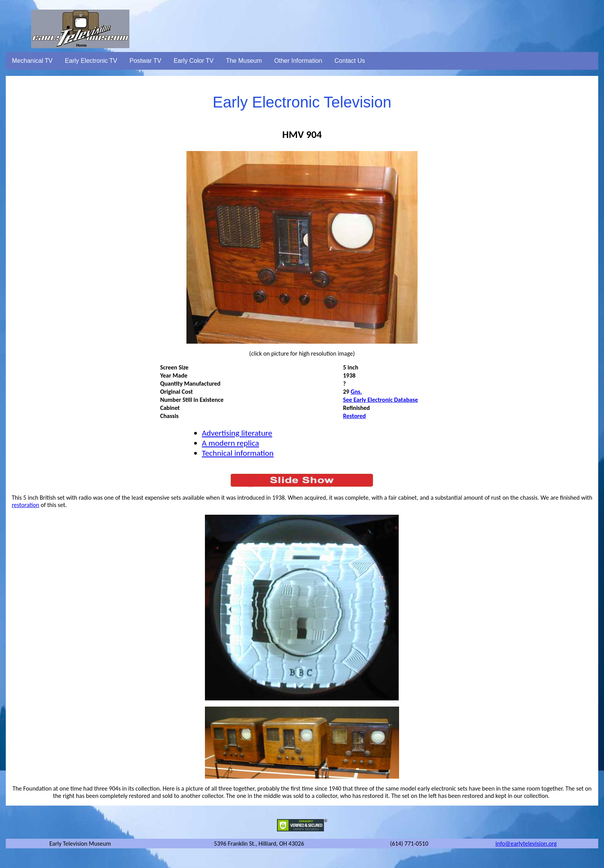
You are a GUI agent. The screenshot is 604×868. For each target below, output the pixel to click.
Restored (354, 416)
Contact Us (350, 61)
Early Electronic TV (91, 61)
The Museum (244, 61)
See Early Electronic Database (380, 400)
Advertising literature (237, 433)
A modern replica (231, 443)
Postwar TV (145, 61)
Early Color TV (194, 61)
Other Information (298, 61)
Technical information (238, 453)
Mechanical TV (32, 61)
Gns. (356, 392)
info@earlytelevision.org (526, 844)
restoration (25, 505)
